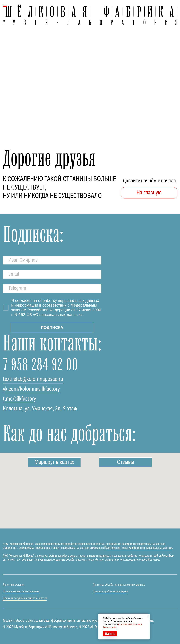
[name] (52, 260)
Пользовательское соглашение (21, 592)
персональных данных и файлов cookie (122, 626)
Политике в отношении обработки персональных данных (138, 548)
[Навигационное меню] (5, 5)
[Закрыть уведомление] (147, 616)
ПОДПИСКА (52, 327)
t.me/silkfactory (19, 399)
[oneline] (52, 288)
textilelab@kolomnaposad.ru (33, 379)
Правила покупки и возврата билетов (25, 598)
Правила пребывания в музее (110, 592)
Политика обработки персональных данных (119, 585)
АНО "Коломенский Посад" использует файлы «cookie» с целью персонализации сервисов (56, 556)
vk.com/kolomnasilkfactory (31, 389)
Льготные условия (14, 585)
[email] (52, 274)
